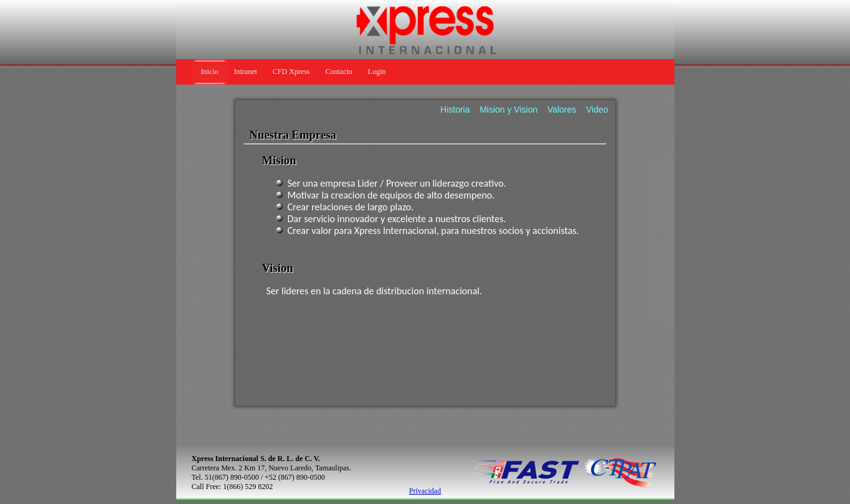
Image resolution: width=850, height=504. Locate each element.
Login (377, 72)
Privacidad (425, 491)
